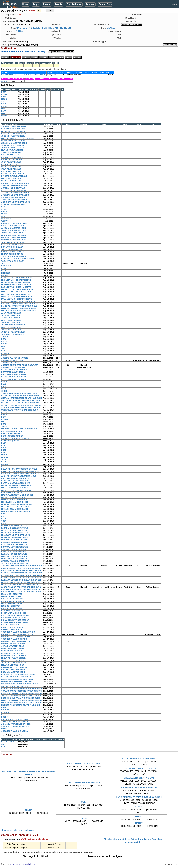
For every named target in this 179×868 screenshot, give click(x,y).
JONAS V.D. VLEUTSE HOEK (14, 230)
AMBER (5, 337)
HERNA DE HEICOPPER (12, 431)
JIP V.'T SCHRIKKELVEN (12, 249)
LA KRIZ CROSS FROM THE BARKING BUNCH (21, 578)
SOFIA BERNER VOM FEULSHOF (15, 686)
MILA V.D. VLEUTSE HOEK (13, 665)
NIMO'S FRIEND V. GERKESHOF (15, 615)
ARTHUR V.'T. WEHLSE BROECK (15, 726)
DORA (4, 106)
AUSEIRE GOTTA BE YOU (12, 363)
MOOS (4, 99)
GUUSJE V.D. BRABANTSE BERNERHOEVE (20, 474)
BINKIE (4, 382)
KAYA (4, 111)
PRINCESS (6, 273)
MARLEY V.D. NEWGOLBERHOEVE (16, 490)
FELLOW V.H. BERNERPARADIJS (16, 535)
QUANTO (5, 116)
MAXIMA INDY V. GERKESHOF (14, 500)
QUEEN (4, 275)
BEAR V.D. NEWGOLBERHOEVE (15, 481)
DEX (3, 452)
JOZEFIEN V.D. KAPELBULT (13, 332)
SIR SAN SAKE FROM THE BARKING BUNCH (21, 403)
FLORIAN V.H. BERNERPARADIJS (16, 540)
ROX (3, 747)
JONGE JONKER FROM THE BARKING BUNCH (21, 696)
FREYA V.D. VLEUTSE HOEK (13, 131)
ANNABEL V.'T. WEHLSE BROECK (16, 724)
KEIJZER (5, 353)
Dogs (36, 4)
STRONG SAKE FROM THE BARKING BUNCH (21, 408)
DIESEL (5, 212)
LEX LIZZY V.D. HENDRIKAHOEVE (16, 282)
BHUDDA (5, 710)
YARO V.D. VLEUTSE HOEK (13, 242)
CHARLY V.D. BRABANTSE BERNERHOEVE (20, 471)
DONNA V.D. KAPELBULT (12, 157)
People (58, 4)
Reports (90, 4)
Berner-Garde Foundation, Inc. (24, 864)
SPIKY (4, 216)
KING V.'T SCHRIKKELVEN (13, 252)
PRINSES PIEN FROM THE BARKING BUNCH (20, 705)
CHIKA (4, 415)
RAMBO (5, 356)
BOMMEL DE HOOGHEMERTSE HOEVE (18, 674)
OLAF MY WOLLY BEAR (12, 651)
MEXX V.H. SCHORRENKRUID (14, 559)
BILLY (4, 443)
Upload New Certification (61, 52)
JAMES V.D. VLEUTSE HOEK (14, 228)
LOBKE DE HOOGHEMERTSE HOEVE (17, 679)
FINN (3, 109)
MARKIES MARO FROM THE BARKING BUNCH (21, 703)
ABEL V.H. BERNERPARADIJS (14, 186)
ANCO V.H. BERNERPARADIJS (14, 197)
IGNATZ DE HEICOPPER (12, 604)
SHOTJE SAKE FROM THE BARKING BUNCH (21, 400)
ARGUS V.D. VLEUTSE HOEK (14, 126)
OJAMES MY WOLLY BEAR (13, 648)
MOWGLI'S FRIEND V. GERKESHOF (16, 504)
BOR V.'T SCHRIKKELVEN (12, 247)
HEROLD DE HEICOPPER (12, 436)
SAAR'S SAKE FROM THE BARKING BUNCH (20, 393)
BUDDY (4, 717)
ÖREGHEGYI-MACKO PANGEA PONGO (18, 632)
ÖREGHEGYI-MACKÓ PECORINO (15, 637)
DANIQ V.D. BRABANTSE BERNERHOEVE (19, 306)
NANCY (139, 823)
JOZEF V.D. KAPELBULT (12, 330)
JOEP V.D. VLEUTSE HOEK (13, 660)
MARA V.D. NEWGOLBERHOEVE (15, 488)
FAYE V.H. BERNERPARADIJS (14, 530)
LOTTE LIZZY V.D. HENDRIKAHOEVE (17, 289)
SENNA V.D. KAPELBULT (12, 167)
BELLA (4, 412)
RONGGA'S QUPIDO (10, 441)
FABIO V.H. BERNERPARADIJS (15, 526)
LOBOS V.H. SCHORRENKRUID (15, 556)
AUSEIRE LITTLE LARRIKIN (13, 367)
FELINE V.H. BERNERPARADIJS (15, 533)
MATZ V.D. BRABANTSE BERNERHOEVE (19, 308)
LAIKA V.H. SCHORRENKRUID (14, 554)
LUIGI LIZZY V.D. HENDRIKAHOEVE (17, 297)
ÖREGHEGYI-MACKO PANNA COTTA (17, 634)
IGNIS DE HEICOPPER (11, 606)
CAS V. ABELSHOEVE (11, 625)
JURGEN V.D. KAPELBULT (13, 334)
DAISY (84, 818)
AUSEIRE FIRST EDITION (12, 360)
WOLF (84, 802)
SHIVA (4, 426)
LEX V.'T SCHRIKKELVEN (12, 254)
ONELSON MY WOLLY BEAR (14, 656)
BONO (4, 94)
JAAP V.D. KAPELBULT (11, 313)
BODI (4, 519)
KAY (3, 351)
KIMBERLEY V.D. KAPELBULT (14, 176)
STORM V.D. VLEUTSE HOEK (14, 240)
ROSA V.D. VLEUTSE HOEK (13, 672)
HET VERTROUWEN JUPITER (14, 379)
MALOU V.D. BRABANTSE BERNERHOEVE (20, 429)
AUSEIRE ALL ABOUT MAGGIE (15, 358)
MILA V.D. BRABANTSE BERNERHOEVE (18, 311)
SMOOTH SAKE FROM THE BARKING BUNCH (21, 405)
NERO (4, 424)
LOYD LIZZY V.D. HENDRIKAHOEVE (17, 292)
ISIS (3, 346)
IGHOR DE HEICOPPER (11, 596)
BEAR (4, 707)
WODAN (5, 221)
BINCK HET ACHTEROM (12, 493)
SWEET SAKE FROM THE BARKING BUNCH (20, 410)
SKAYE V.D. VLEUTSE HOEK (13, 141)
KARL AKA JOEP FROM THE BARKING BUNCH (21, 573)
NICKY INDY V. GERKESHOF (13, 611)
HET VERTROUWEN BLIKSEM (14, 370)
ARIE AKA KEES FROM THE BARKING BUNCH (21, 568)
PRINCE (5, 729)
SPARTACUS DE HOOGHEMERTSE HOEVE (20, 684)
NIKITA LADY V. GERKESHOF (14, 613)
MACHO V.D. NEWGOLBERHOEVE (16, 485)
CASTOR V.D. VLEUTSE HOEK (14, 223)
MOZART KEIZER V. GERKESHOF (16, 507)
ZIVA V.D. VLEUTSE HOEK (12, 150)
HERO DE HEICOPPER (11, 434)
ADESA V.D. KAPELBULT (12, 152)
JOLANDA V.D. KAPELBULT (13, 325)
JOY (3, 348)
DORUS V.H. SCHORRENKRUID (15, 547)
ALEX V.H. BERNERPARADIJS (14, 190)
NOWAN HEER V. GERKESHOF (14, 622)
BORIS (4, 104)
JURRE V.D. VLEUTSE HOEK (14, 235)
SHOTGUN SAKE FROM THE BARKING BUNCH (21, 398)
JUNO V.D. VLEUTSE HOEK (13, 136)
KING (4, 97)
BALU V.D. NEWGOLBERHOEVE (15, 478)
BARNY (139, 816)
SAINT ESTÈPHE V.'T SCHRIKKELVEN (17, 259)
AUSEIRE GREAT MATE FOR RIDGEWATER (20, 365)
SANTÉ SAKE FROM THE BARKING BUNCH (20, 396)
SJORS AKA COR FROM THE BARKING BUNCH (22, 587)
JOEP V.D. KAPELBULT (11, 162)
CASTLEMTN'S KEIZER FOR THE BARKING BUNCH (44, 28)
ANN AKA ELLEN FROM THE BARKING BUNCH (22, 566)
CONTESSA (6, 266)
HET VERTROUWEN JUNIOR (13, 377)
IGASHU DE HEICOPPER (12, 594)
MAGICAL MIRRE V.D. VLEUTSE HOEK (18, 138)
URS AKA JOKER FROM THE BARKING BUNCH (22, 589)
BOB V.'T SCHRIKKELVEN (12, 245)
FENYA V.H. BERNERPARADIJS (15, 537)
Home (25, 4)
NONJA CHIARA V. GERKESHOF (15, 620)
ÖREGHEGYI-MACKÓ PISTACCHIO (16, 641)
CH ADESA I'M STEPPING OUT (139, 778)
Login (174, 4)
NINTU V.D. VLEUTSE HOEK (13, 670)
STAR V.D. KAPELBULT (11, 169)
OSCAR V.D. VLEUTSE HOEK (14, 237)
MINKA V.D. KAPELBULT (12, 178)
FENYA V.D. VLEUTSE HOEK (13, 658)
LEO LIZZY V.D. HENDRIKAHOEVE (16, 280)
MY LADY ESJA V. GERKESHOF (15, 509)
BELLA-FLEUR (8, 742)
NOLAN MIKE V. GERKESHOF (14, 618)
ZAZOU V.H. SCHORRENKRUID (15, 563)
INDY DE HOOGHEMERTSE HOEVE (16, 677)
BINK (3, 514)
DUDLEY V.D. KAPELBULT (12, 160)
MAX (3, 113)
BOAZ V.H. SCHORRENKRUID (14, 545)
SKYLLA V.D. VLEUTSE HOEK (14, 143)
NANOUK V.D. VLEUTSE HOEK (14, 667)
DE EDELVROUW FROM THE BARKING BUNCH (22, 689)
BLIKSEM (5, 712)
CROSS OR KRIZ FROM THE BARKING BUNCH (21, 570)
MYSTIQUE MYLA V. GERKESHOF (16, 511)
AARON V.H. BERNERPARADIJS (15, 183)
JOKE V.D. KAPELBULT (11, 323)
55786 (19, 31)
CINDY (4, 209)
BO (3, 516)
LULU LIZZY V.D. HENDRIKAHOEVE (17, 299)
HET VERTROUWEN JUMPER (14, 374)
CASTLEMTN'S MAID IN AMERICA (84, 783)
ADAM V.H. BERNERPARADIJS (14, 188)
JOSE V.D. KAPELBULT (11, 327)
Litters (47, 4)
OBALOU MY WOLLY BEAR (13, 644)
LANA (4, 462)
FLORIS (5, 457)
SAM (3, 101)
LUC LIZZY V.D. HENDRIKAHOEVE (16, 294)
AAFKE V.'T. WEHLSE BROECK (15, 719)
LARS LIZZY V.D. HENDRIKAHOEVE (17, 278)
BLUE (4, 384)
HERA (4, 417)
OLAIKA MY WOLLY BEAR (12, 653)
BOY (3, 445)
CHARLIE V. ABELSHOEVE (13, 627)
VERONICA (6, 219)
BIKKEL (5, 207)
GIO (3, 744)
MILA (3, 422)
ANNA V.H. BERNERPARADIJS (14, 200)
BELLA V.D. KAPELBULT (12, 171)
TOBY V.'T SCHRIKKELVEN (13, 261)
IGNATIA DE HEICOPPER (12, 599)
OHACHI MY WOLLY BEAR (13, 646)
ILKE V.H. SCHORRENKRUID (13, 549)
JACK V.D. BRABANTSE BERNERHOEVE (19, 476)
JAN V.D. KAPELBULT (11, 318)
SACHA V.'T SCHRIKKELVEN (14, 256)
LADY (4, 271)
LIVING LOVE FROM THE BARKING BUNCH (20, 585)
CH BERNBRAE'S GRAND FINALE (139, 759)
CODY (4, 521)
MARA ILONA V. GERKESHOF (14, 497)
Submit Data (105, 4)
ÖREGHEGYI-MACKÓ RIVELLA (15, 731)
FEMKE (4, 214)
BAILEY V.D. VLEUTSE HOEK (14, 129)
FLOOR (4, 455)
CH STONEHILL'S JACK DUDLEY (84, 763)
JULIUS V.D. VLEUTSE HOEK (14, 663)
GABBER (5, 344)
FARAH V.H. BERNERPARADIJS (15, 528)
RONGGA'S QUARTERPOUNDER (15, 438)
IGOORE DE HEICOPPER (12, 608)
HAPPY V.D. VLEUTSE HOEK (14, 226)
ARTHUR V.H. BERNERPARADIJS (16, 202)
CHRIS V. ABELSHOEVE (12, 630)
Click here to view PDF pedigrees (17, 830)
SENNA (111, 28)
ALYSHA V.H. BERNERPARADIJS (15, 193)
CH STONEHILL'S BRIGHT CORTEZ (139, 768)
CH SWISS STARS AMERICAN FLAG (139, 787)
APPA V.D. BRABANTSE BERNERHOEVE (19, 301)
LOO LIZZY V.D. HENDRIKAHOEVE (16, 287)
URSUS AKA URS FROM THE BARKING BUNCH (22, 592)
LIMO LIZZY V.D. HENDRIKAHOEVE (16, 285)
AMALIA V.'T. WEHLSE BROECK (15, 722)
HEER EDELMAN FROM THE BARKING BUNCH (21, 693)
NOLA (4, 523)
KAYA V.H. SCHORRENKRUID (14, 552)
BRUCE (4, 448)
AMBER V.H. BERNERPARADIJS (15, 195)
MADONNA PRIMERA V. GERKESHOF (17, 495)
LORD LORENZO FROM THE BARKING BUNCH (21, 700)
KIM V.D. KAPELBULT (10, 164)
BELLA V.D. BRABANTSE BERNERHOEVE (19, 469)
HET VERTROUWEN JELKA (13, 372)
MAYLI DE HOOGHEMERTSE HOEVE (17, 681)
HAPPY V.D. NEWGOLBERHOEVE (16, 483)
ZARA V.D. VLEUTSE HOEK (13, 145)
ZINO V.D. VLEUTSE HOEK (13, 148)
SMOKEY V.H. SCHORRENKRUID (15, 561)
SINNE (4, 391)
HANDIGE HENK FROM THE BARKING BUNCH (139, 797)
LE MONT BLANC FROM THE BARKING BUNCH (22, 582)
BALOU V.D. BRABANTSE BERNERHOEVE (20, 304)
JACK (4, 459)
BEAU (4, 339)
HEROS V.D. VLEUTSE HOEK (14, 134)
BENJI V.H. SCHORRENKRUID (14, 542)
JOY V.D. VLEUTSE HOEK (12, 233)
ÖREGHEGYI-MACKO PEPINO (14, 639)
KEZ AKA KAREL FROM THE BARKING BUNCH (21, 575)
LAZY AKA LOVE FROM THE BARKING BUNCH (21, 580)
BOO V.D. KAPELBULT (11, 155)
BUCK (4, 450)
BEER (4, 92)
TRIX (3, 263)
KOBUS (5, 419)
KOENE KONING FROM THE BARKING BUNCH (21, 698)
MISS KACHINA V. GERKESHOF (15, 502)
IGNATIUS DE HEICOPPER (13, 601)
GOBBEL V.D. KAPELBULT (13, 174)
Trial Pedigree (74, 4)
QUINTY (5, 464)
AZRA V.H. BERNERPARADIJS (14, 204)
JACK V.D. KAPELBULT (11, 315)
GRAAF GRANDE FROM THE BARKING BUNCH (22, 691)
